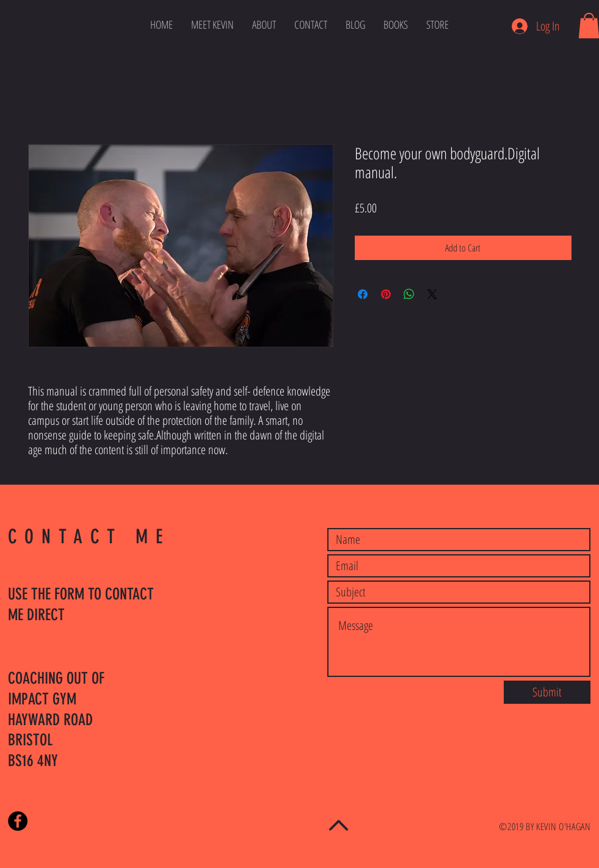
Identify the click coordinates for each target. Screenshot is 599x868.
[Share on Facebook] (363, 294)
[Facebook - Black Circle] (18, 821)
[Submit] (547, 692)
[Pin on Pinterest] (386, 294)
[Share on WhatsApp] (409, 294)
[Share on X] (432, 294)
